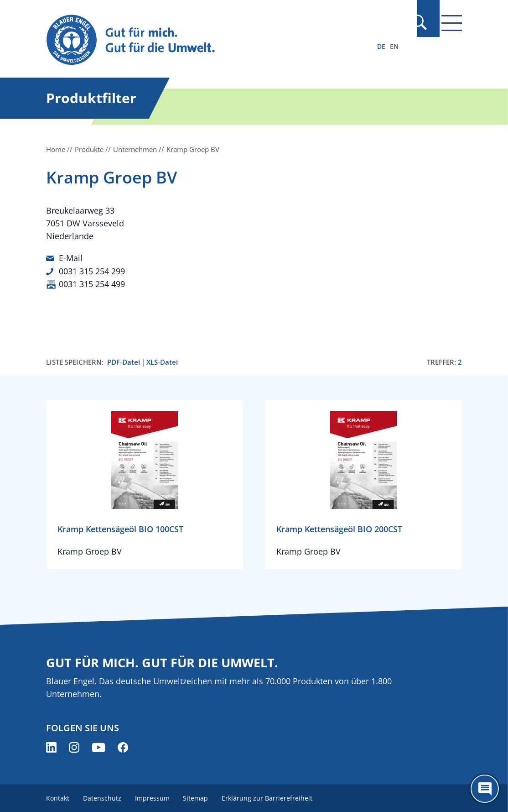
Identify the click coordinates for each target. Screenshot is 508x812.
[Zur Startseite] (192, 40)
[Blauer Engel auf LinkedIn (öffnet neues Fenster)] (51, 747)
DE (381, 46)
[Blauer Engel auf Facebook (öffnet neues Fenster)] (123, 747)
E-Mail (71, 258)
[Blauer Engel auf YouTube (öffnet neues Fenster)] (98, 747)
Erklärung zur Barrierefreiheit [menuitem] (271, 797)
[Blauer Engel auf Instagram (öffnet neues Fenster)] (74, 747)
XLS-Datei (162, 361)
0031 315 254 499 (92, 283)
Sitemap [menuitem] (199, 797)
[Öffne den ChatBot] (485, 789)
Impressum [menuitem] (154, 797)
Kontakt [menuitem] (58, 797)
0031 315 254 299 (92, 271)
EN (394, 46)
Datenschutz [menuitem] (103, 797)
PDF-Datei (124, 361)
